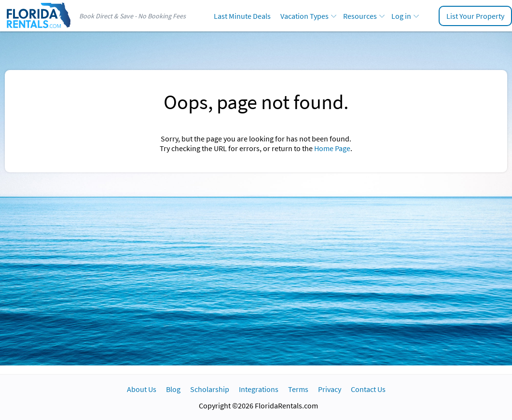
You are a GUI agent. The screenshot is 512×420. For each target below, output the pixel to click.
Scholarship (210, 389)
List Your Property (475, 16)
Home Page (332, 148)
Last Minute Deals (242, 16)
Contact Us (368, 389)
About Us (142, 389)
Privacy (330, 389)
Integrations (259, 389)
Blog (173, 389)
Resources (360, 16)
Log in (401, 16)
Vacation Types (304, 16)
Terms (298, 389)
